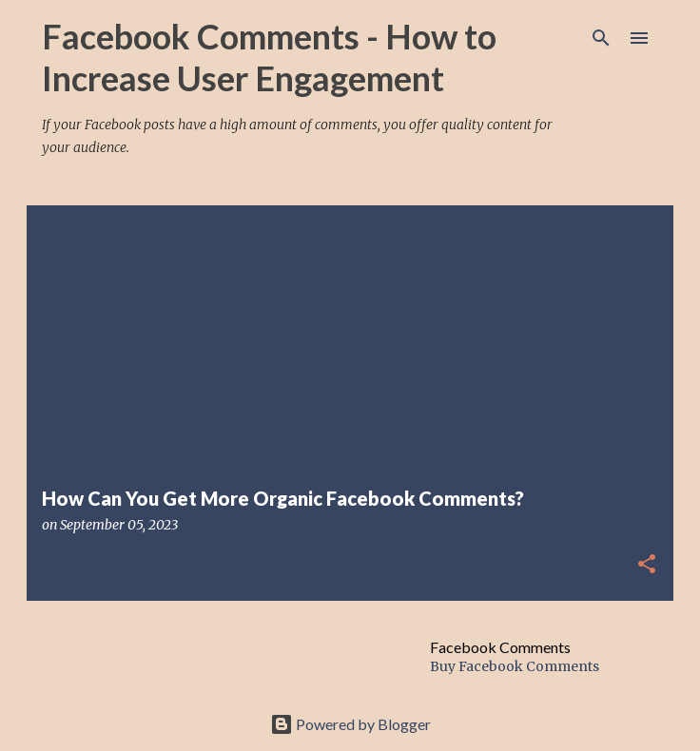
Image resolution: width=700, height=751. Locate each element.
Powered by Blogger (350, 724)
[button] (647, 565)
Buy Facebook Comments (515, 666)
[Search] (601, 38)
